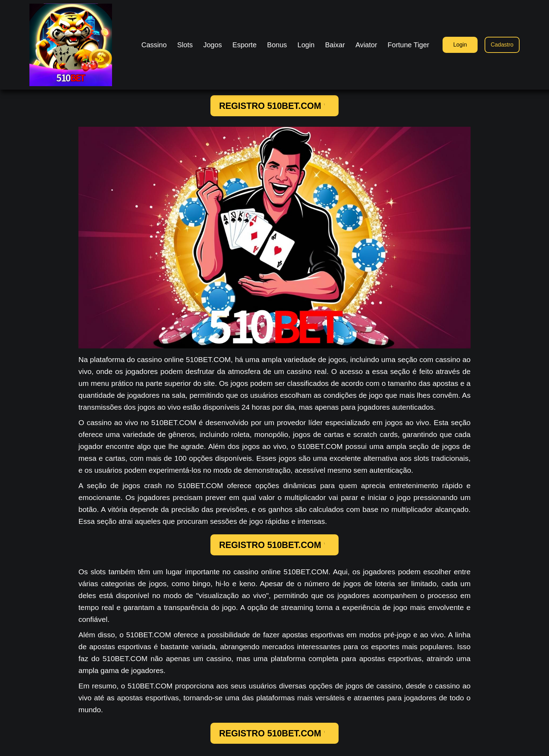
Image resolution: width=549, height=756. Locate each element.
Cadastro (502, 45)
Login (460, 45)
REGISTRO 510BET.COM (275, 106)
